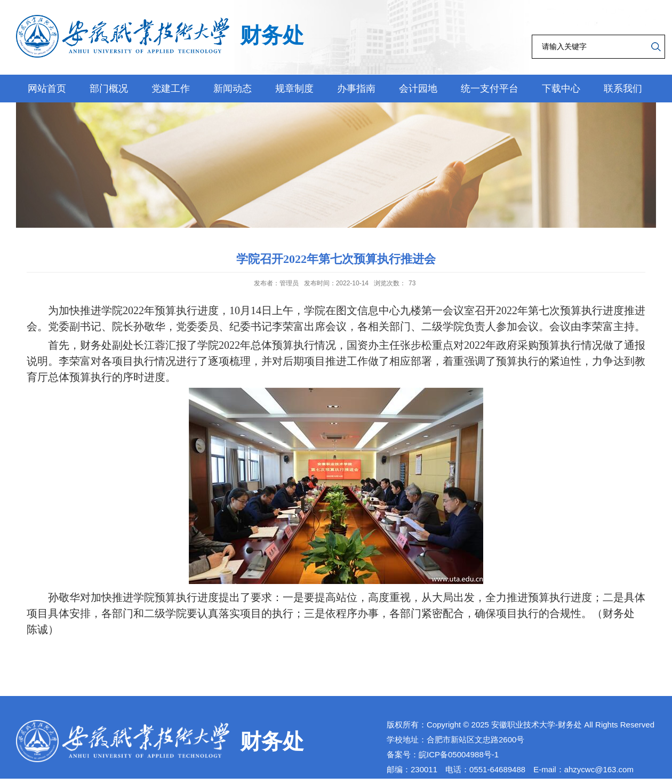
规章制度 (294, 89)
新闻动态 (233, 89)
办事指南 (356, 89)
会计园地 (418, 89)
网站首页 (47, 89)
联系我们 (623, 89)
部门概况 (109, 89)
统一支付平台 (490, 89)
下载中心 (561, 89)
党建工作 (171, 89)
